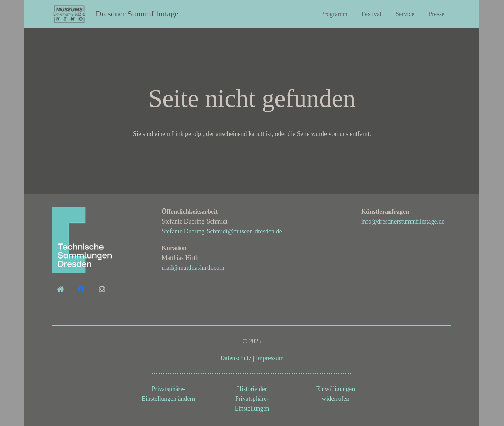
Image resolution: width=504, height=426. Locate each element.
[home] (60, 289)
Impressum (270, 358)
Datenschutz (236, 358)
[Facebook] (81, 289)
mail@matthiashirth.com (193, 268)
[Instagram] (102, 289)
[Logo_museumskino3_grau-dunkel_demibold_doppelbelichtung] (70, 14)
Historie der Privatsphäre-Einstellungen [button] (252, 399)
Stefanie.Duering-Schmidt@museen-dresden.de (222, 231)
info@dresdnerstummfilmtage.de (403, 221)
